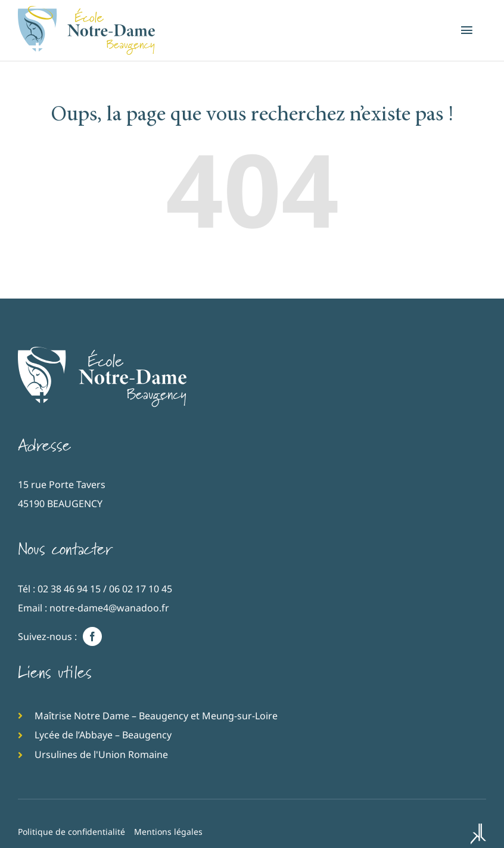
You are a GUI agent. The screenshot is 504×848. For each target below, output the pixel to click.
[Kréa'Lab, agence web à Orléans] (478, 835)
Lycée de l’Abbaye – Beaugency (103, 735)
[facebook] (92, 636)
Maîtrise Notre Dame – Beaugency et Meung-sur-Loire (156, 716)
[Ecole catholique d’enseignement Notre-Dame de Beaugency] (102, 352)
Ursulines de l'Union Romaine (101, 754)
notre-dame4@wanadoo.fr (109, 608)
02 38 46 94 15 (69, 589)
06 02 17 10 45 (141, 589)
